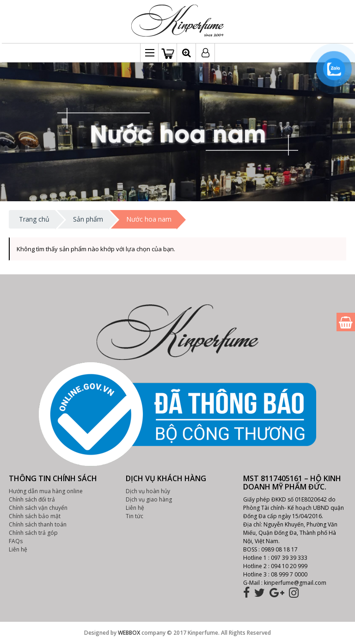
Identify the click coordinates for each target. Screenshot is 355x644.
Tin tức (135, 516)
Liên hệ (18, 549)
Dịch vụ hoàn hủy (148, 491)
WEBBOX (129, 633)
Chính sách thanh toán (38, 524)
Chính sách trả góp (33, 533)
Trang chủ (34, 219)
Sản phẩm (88, 219)
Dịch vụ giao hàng (149, 499)
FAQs (16, 541)
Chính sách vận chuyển (38, 508)
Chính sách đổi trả (32, 499)
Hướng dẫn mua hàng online (46, 491)
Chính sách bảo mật (35, 516)
